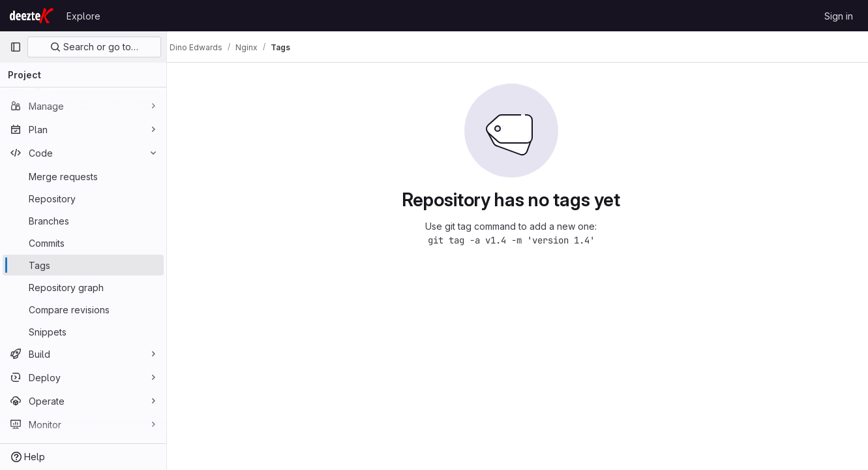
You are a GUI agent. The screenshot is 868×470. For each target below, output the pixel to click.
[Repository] (83, 198)
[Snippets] (83, 332)
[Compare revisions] (83, 309)
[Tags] (83, 265)
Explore (83, 16)
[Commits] (83, 243)
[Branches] (83, 221)
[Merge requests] (83, 176)
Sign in (839, 16)
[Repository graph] (83, 287)
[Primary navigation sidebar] (16, 47)
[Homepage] (32, 16)
